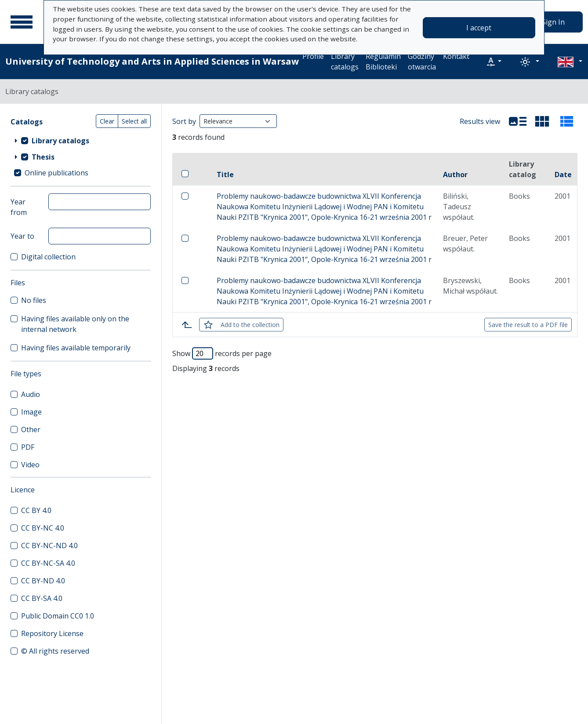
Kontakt (456, 56)
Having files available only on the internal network (75, 324)
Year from (19, 207)
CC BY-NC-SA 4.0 (48, 563)
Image (31, 412)
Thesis (43, 157)
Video (30, 465)
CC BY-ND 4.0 (43, 581)
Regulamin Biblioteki (383, 62)
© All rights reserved (55, 651)
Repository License (52, 633)
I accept (479, 28)
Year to (22, 236)
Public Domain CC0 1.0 (58, 616)
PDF (28, 447)
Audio (31, 394)
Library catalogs (345, 62)
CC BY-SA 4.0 (42, 598)
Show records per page (222, 353)
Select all (134, 121)
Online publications (56, 173)
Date (563, 175)
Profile (313, 56)
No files (34, 300)
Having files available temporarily (76, 348)
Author (455, 175)
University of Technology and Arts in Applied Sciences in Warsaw (152, 61)
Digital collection (48, 257)
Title (225, 175)
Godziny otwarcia (422, 62)
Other (31, 429)
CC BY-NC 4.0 (43, 528)
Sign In (553, 22)
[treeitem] (81, 140)
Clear (107, 121)
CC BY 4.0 (36, 510)
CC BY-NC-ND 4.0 (49, 546)
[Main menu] (22, 22)
